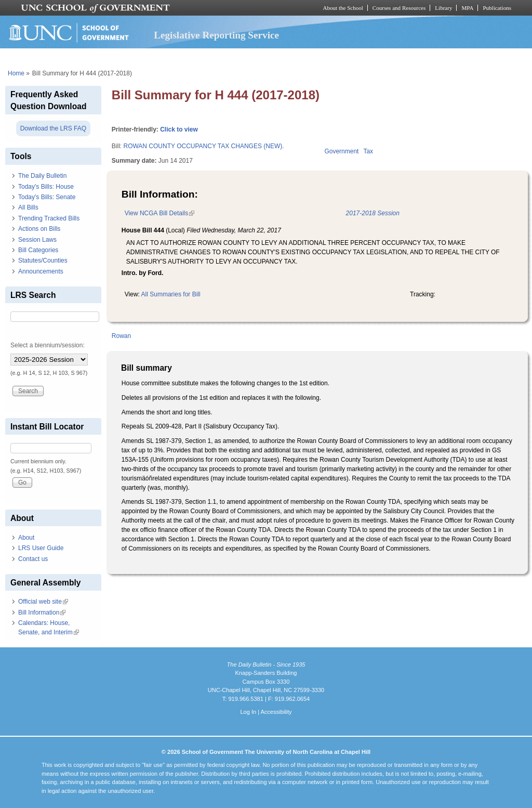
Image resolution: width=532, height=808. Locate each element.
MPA (467, 8)
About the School (343, 8)
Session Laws (37, 240)
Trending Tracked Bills (49, 218)
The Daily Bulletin (42, 176)
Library (443, 8)
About (26, 538)
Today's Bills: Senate (47, 197)
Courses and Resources (399, 8)
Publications (497, 8)
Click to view (179, 129)
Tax (368, 151)
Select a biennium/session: (48, 345)
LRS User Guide (41, 548)
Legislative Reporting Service (216, 35)
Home (16, 73)
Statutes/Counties (43, 260)
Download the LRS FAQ (53, 128)
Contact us (33, 559)
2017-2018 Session (373, 213)
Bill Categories (38, 250)
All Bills (28, 207)
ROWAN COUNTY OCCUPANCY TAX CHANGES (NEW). (203, 146)
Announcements (41, 271)
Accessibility (276, 712)
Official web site (43, 602)
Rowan (121, 336)
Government (341, 151)
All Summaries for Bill (171, 294)
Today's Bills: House (46, 187)
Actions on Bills (39, 229)
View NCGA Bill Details (159, 213)
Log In (248, 712)
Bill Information (42, 612)
